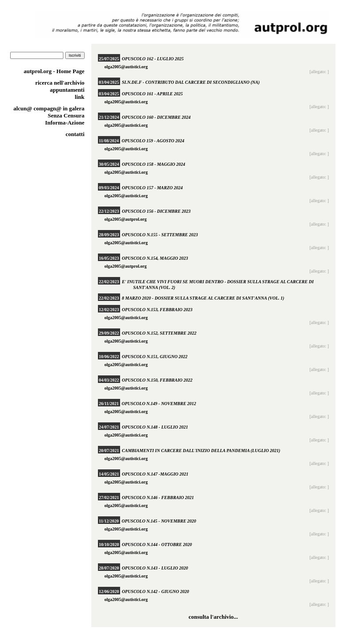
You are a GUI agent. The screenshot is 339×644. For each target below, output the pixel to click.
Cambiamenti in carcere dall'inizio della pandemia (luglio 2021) (201, 451)
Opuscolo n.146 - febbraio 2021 (158, 498)
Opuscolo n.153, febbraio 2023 (157, 310)
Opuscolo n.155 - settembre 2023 (160, 235)
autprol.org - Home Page (54, 71)
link (80, 97)
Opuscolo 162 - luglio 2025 (153, 59)
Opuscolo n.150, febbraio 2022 (157, 380)
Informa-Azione (65, 123)
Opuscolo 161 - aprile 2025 (152, 94)
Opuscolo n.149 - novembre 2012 (159, 404)
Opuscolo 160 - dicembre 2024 (156, 117)
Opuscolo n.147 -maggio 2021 (155, 474)
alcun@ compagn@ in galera (49, 108)
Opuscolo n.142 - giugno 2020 (155, 591)
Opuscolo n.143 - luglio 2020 (155, 568)
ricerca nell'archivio (60, 83)
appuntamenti (67, 90)
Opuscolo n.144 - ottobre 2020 (157, 544)
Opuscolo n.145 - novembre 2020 (159, 521)
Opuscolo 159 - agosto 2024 (153, 141)
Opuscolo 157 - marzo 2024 (152, 188)
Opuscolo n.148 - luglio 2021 (155, 427)
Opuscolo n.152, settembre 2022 (159, 333)
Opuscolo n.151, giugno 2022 (155, 357)
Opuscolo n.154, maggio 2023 (155, 258)
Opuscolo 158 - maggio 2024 (154, 164)
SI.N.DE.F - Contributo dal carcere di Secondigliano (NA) (191, 82)
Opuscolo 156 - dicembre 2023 (156, 211)
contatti (75, 134)
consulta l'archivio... (213, 617)
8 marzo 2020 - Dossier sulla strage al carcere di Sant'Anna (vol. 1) (203, 298)
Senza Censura (66, 115)
